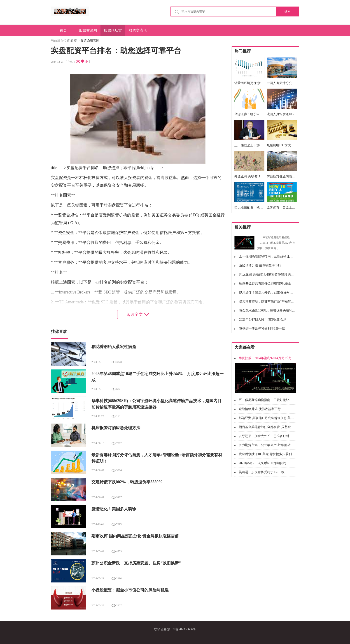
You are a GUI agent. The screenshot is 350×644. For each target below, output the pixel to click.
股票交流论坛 (138, 32)
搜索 (287, 11)
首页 (63, 30)
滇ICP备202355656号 (182, 629)
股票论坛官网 (113, 32)
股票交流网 (88, 30)
